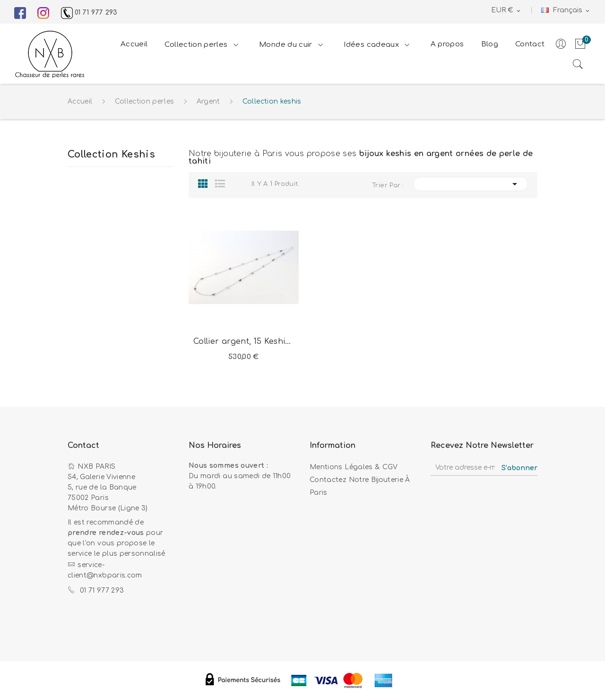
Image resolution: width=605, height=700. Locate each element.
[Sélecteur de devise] (506, 11)
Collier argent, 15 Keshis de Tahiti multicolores (244, 341)
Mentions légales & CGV (354, 467)
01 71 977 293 (89, 13)
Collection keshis (111, 155)
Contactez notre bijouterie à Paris (360, 486)
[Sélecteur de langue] (566, 11)
